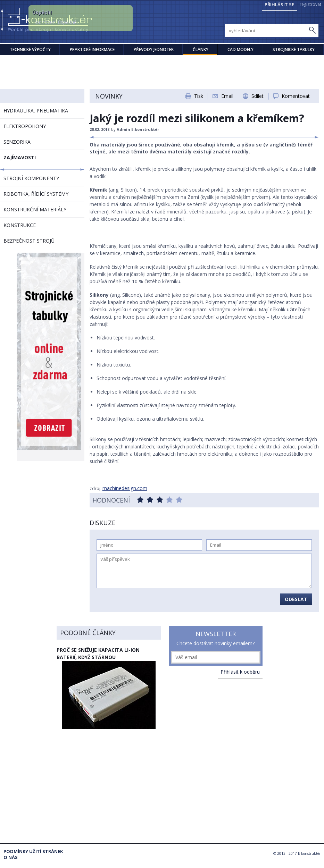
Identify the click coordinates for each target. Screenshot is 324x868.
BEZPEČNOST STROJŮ (29, 241)
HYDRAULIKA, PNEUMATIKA (36, 111)
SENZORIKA (17, 142)
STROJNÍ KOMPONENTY (31, 178)
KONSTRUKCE (20, 225)
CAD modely (240, 49)
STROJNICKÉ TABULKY (294, 49)
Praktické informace (92, 49)
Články (201, 49)
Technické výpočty (30, 49)
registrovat (310, 4)
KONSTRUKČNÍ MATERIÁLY (35, 209)
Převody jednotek (154, 49)
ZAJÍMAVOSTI (20, 157)
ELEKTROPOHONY (25, 126)
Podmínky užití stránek (33, 852)
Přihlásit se (279, 5)
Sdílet (257, 96)
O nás (11, 857)
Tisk (199, 96)
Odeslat (296, 599)
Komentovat (296, 96)
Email (227, 96)
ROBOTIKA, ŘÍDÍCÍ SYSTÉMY (36, 194)
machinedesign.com (125, 488)
